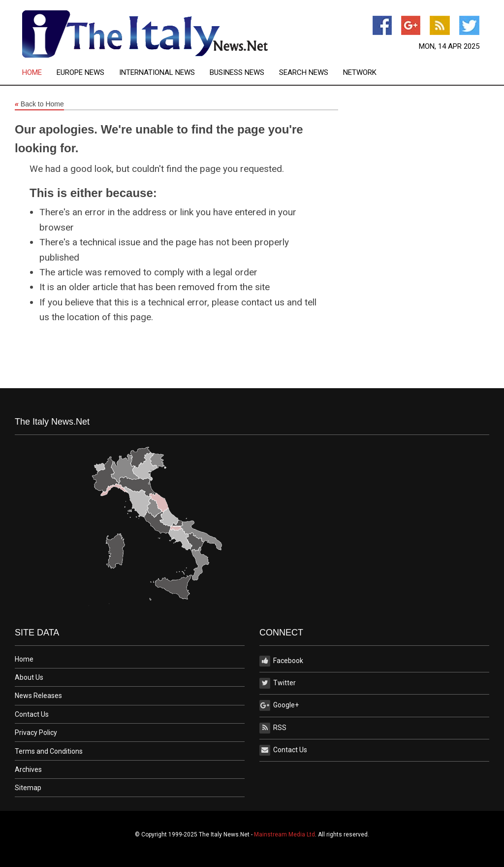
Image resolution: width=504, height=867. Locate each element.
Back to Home (39, 104)
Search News (304, 73)
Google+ (279, 705)
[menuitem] (39, 73)
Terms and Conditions (49, 751)
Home (32, 73)
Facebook (281, 661)
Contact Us (32, 714)
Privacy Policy (36, 733)
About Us (29, 677)
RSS (273, 728)
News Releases (38, 696)
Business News (237, 73)
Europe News (80, 73)
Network (360, 73)
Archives (28, 769)
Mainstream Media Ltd (284, 834)
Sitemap (28, 788)
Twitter (278, 683)
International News (157, 73)
